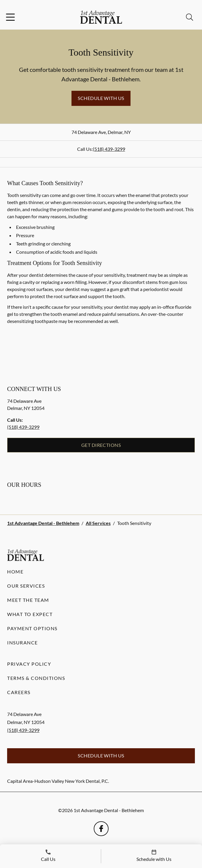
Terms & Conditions (36, 678)
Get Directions (101, 445)
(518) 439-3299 (109, 149)
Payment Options (32, 628)
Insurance (23, 642)
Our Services (26, 586)
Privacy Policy (29, 664)
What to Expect (30, 614)
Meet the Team (28, 600)
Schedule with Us (101, 98)
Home (15, 572)
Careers (19, 692)
